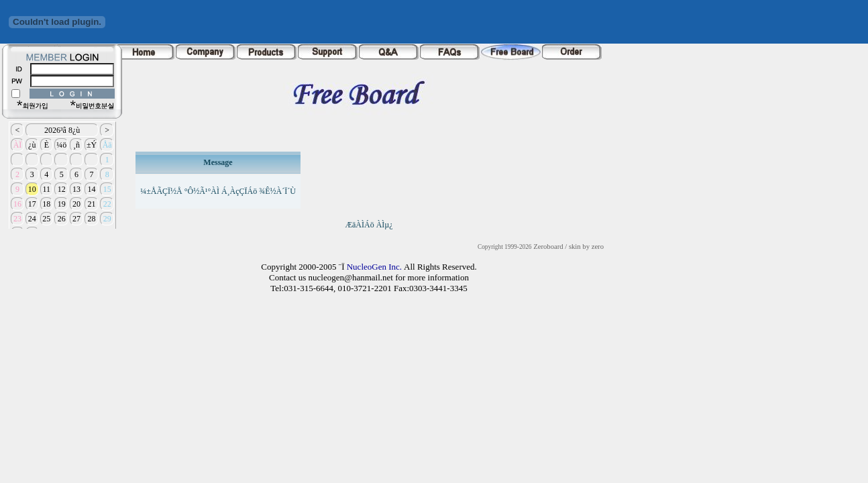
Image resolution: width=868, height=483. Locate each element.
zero (598, 247)
